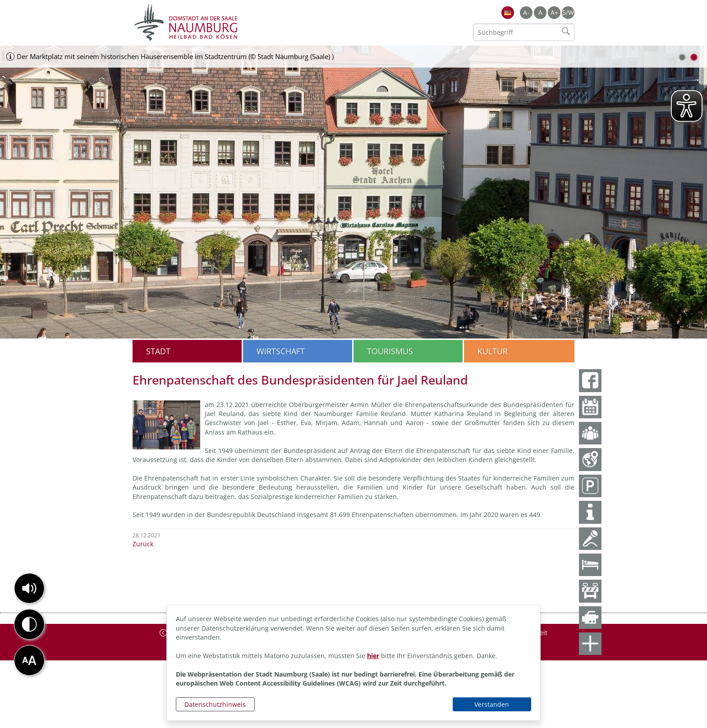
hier (373, 656)
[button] (29, 588)
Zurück (143, 544)
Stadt (158, 351)
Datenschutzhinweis (215, 704)
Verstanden (492, 704)
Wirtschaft (281, 351)
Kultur (493, 351)
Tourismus (390, 351)
